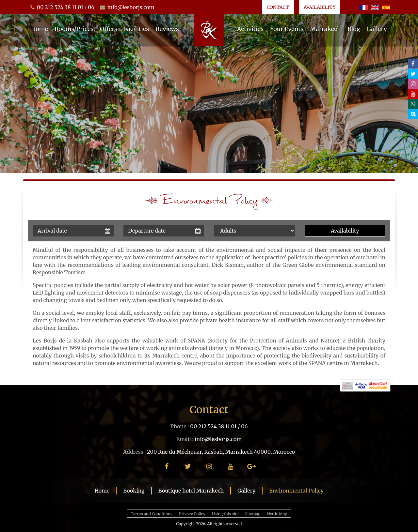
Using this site (225, 514)
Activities (250, 29)
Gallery (377, 29)
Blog (354, 29)
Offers (109, 29)
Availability (320, 7)
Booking (134, 491)
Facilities (136, 29)
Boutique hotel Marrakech (191, 491)
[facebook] (413, 64)
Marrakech (325, 29)
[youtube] (413, 94)
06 (91, 7)
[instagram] (413, 84)
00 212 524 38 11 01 (60, 7)
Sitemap (253, 514)
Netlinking (277, 514)
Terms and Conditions (152, 514)
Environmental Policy (296, 491)
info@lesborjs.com (131, 7)
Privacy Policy (192, 514)
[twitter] (413, 74)
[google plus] (252, 466)
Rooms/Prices (74, 29)
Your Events (287, 29)
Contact (278, 7)
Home (40, 29)
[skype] (413, 114)
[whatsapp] (413, 104)
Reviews (167, 29)
